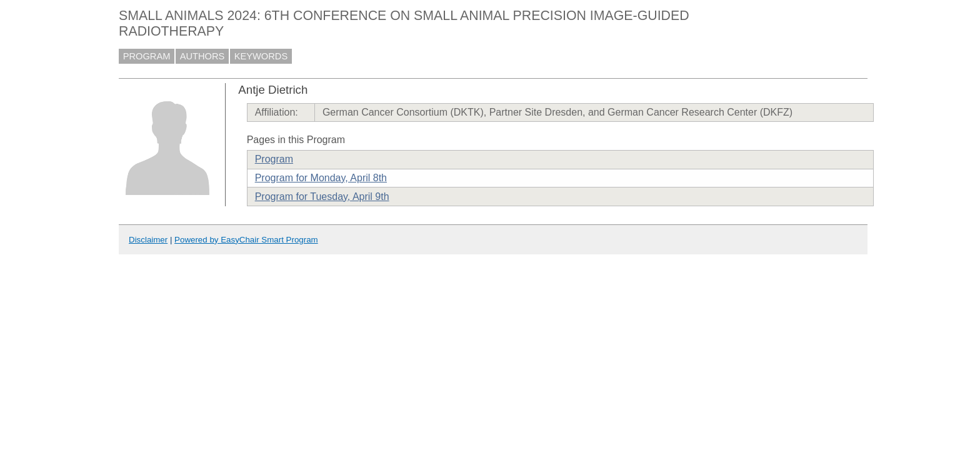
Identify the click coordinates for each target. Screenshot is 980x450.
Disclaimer (148, 240)
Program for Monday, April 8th (321, 178)
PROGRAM (147, 56)
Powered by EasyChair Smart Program (246, 240)
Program (274, 159)
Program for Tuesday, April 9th (322, 197)
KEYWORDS (261, 56)
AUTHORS (202, 56)
